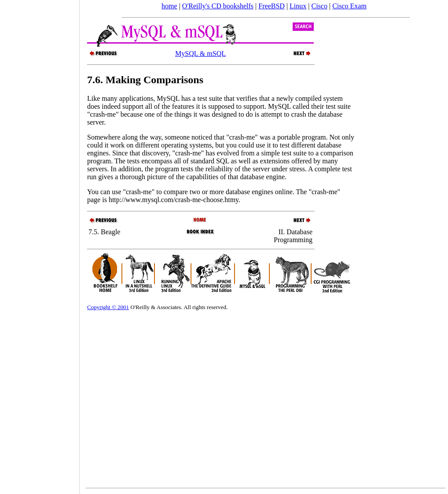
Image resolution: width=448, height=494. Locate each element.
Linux (298, 6)
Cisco (319, 6)
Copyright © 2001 (108, 307)
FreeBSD (272, 6)
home (169, 6)
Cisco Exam (349, 6)
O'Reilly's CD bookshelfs (218, 6)
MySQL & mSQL (200, 53)
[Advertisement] (40, 244)
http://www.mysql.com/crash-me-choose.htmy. (174, 200)
